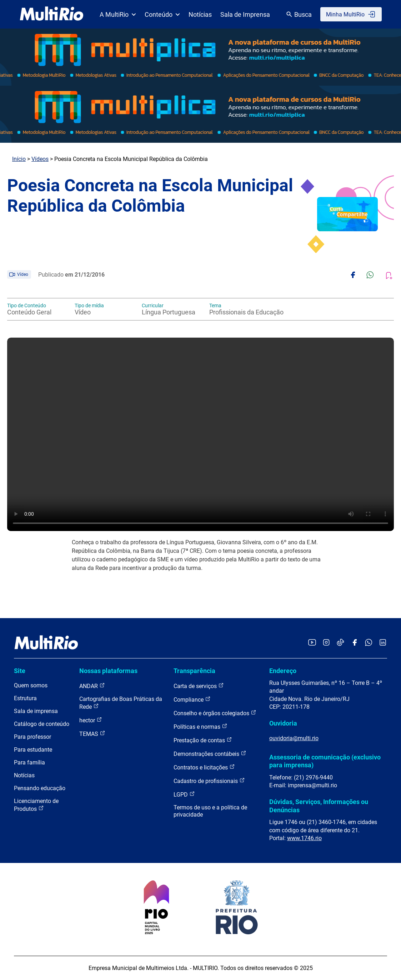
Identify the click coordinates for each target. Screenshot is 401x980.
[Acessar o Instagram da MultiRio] (326, 643)
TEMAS (92, 734)
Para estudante (33, 750)
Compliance (192, 699)
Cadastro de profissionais (209, 781)
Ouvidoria (283, 723)
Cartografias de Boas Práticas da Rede (121, 703)
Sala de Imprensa (245, 14)
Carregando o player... (200, 434)
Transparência (194, 671)
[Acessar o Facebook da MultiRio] (355, 643)
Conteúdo (162, 14)
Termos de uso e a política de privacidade (210, 811)
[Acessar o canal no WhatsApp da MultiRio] (369, 643)
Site (20, 671)
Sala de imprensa (36, 711)
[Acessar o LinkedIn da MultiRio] (383, 643)
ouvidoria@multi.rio (294, 738)
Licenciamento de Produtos (36, 805)
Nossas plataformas (108, 671)
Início (19, 159)
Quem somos (31, 685)
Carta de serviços (199, 686)
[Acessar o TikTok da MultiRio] (340, 643)
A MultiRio (118, 14)
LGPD (184, 794)
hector (91, 720)
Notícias (200, 14)
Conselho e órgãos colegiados (215, 713)
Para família (29, 762)
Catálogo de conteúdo (42, 724)
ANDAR (92, 686)
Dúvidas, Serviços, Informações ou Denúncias (319, 806)
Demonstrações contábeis (210, 754)
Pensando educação (40, 788)
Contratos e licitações (204, 767)
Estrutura (25, 698)
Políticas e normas (200, 726)
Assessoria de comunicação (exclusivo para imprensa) (325, 761)
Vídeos (40, 159)
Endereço (283, 671)
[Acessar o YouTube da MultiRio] (312, 643)
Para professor (32, 737)
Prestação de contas (203, 740)
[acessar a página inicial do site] (52, 14)
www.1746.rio (304, 838)
